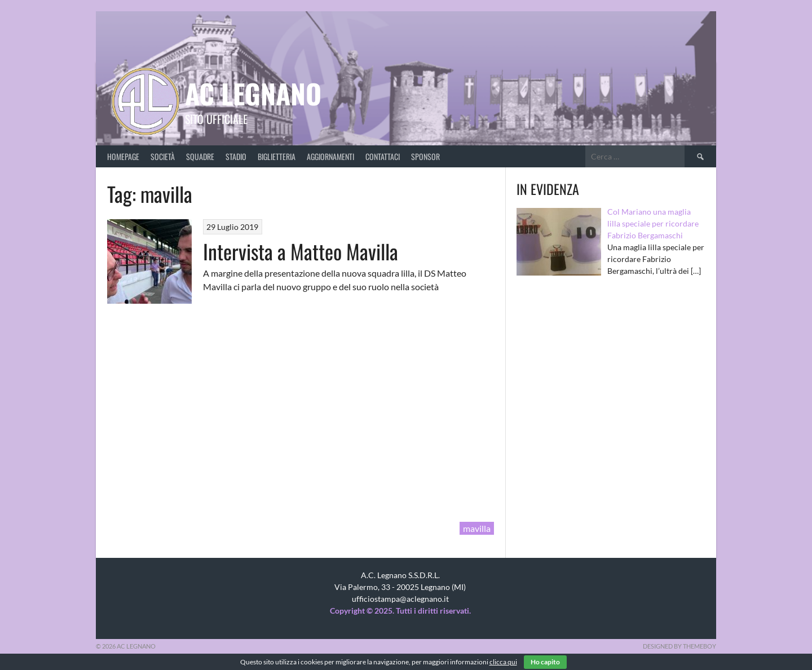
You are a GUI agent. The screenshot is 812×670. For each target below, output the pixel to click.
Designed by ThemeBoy (679, 646)
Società (163, 156)
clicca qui (503, 662)
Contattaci (383, 156)
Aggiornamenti (330, 156)
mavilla (477, 528)
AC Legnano (253, 93)
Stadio (236, 156)
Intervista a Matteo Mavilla (301, 251)
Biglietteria (277, 156)
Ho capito (545, 662)
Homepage (123, 156)
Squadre (200, 156)
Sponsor (425, 156)
